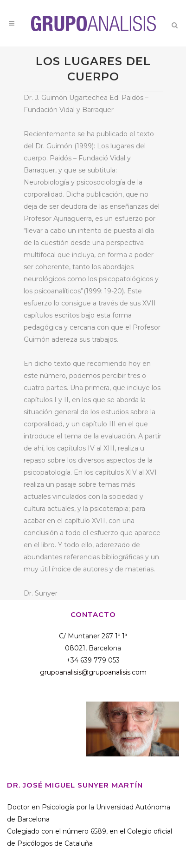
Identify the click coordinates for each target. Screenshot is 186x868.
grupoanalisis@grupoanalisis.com (93, 672)
